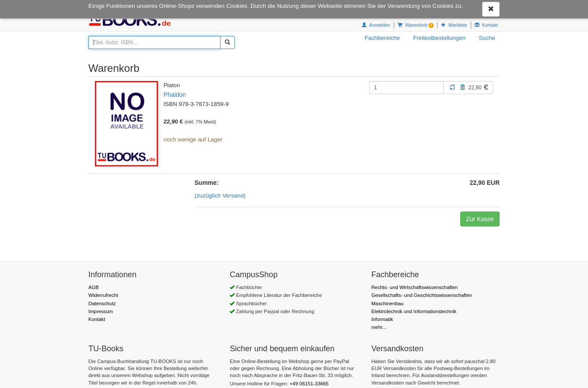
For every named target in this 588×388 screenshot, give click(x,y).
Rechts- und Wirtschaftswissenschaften (415, 282)
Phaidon (175, 95)
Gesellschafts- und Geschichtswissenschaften (422, 290)
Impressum (101, 306)
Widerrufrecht (103, 290)
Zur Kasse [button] (480, 214)
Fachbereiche (382, 38)
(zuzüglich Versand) (220, 190)
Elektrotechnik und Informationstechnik (414, 306)
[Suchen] (227, 42)
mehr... (379, 322)
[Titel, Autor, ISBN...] (154, 42)
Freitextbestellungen (439, 38)
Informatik (382, 314)
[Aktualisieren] (452, 87)
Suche (487, 38)
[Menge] (406, 88)
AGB (94, 282)
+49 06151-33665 (309, 378)
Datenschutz (102, 298)
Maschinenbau (388, 298)
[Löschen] (462, 87)
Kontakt (97, 314)
